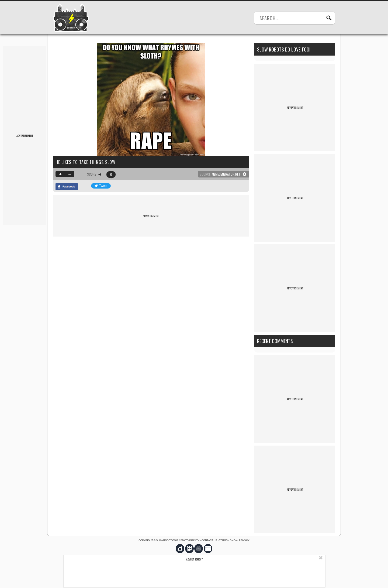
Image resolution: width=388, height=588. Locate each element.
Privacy (244, 540)
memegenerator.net (226, 174)
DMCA (233, 540)
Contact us (209, 540)
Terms (223, 540)
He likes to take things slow (86, 162)
